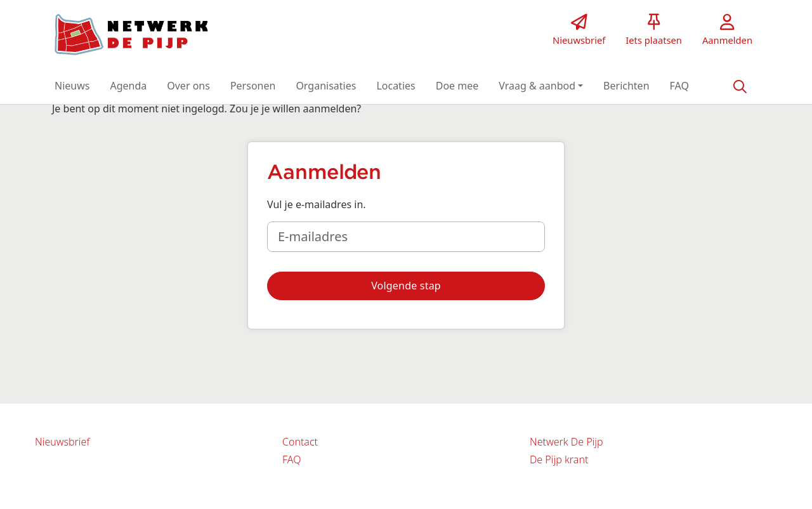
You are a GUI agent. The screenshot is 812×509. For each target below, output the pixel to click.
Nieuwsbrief (62, 442)
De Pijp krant (559, 459)
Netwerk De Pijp (566, 442)
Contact (300, 442)
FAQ (291, 459)
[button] (72, 86)
